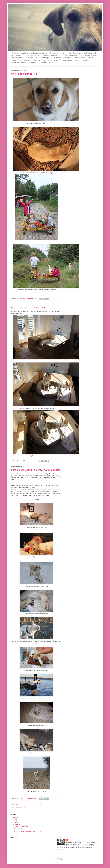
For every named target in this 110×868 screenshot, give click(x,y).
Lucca (70, 840)
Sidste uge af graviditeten (24, 74)
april (16, 822)
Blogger (62, 859)
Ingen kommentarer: (32, 298)
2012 (15, 817)
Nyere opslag (15, 804)
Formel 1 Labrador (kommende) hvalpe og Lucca (36, 470)
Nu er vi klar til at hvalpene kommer (29, 308)
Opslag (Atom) (22, 807)
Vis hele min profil (61, 850)
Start (41, 804)
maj (16, 820)
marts (16, 824)
